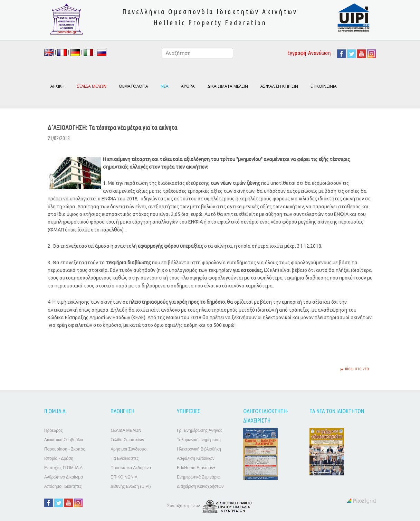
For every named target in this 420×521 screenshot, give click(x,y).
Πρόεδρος (53, 430)
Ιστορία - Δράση (59, 458)
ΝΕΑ (165, 86)
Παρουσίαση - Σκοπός (65, 449)
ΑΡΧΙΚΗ (58, 86)
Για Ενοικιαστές (125, 458)
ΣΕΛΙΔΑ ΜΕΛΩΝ (126, 430)
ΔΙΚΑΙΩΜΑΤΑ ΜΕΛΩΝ (228, 86)
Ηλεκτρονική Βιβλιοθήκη (199, 449)
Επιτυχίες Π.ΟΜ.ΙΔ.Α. (64, 468)
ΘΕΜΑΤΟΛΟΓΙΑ (133, 86)
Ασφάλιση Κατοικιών (196, 458)
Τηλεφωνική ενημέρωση (199, 440)
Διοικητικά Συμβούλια (64, 440)
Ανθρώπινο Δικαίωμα (64, 477)
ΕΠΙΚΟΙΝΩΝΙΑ (324, 86)
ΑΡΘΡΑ (188, 86)
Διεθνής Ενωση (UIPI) (131, 486)
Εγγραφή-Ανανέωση (309, 53)
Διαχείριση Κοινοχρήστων (200, 486)
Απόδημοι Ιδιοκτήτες (63, 486)
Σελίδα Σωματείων (127, 440)
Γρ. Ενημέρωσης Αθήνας (200, 430)
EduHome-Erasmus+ (196, 468)
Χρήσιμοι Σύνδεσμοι (129, 449)
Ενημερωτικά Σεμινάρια (198, 477)
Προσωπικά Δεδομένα (131, 468)
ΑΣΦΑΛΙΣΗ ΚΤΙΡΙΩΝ (279, 86)
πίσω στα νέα (357, 369)
